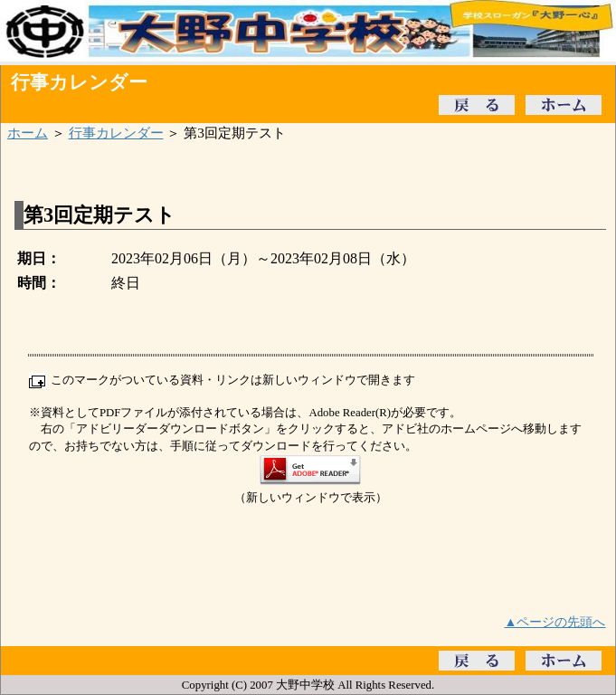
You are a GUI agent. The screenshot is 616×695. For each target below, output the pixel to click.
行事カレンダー (116, 133)
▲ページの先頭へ (555, 622)
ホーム (28, 133)
